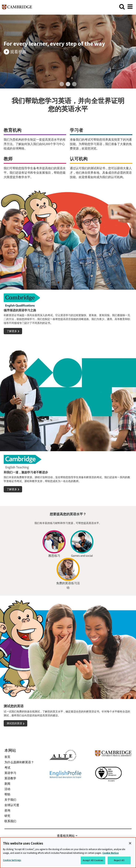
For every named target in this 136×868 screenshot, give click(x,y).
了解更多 (12, 331)
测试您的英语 (14, 723)
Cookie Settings (12, 860)
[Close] (130, 843)
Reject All (119, 860)
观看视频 (18, 52)
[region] (68, 853)
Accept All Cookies (93, 860)
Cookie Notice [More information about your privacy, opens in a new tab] (111, 853)
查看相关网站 (66, 836)
